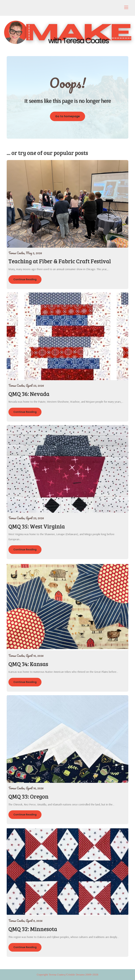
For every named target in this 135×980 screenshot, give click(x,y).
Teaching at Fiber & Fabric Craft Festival (60, 261)
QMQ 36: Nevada (29, 394)
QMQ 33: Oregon (28, 796)
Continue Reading (25, 279)
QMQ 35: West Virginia (37, 526)
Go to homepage (67, 116)
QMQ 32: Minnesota (33, 929)
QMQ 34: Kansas (28, 664)
